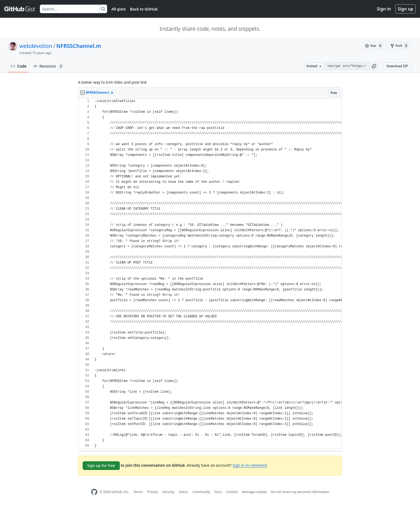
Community (201, 492)
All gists (119, 9)
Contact (232, 492)
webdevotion (36, 46)
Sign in (384, 9)
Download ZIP (397, 66)
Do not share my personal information (300, 492)
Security (168, 492)
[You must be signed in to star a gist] (374, 46)
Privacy (153, 492)
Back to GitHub (144, 9)
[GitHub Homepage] (94, 492)
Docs (218, 492)
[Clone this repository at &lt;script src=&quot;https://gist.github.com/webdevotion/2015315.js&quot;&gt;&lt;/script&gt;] (346, 66)
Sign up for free (101, 465)
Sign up (405, 9)
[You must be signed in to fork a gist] (400, 46)
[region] (210, 274)
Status (183, 492)
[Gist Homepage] (20, 9)
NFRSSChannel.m (79, 46)
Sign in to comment (250, 465)
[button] (374, 66)
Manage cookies (254, 492)
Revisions (48, 66)
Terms (138, 492)
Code (19, 66)
